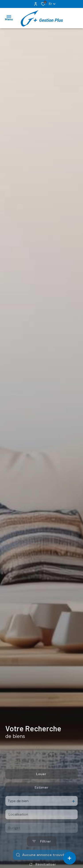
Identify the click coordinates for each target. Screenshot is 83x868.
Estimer (41, 802)
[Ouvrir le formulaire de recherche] (42, 856)
